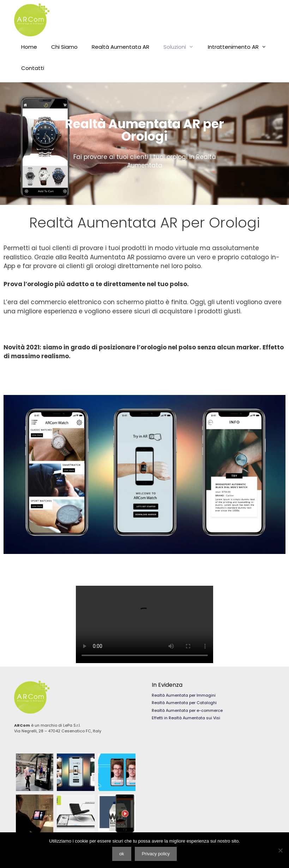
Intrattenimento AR (241, 47)
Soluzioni (182, 47)
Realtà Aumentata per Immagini (184, 695)
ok (122, 854)
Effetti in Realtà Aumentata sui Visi (186, 718)
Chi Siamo (64, 47)
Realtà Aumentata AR (121, 47)
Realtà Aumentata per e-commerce (187, 710)
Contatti (33, 68)
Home (29, 47)
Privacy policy (156, 854)
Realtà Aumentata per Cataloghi (184, 703)
